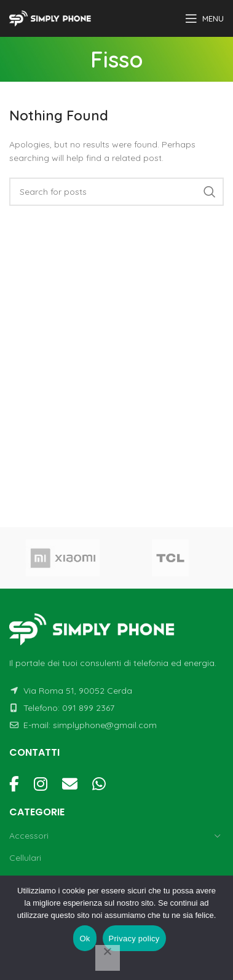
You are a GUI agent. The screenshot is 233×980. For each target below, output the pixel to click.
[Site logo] (52, 18)
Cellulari (25, 858)
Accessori (29, 836)
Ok (85, 939)
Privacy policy (134, 939)
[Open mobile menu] (204, 18)
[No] (108, 958)
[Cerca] (116, 192)
